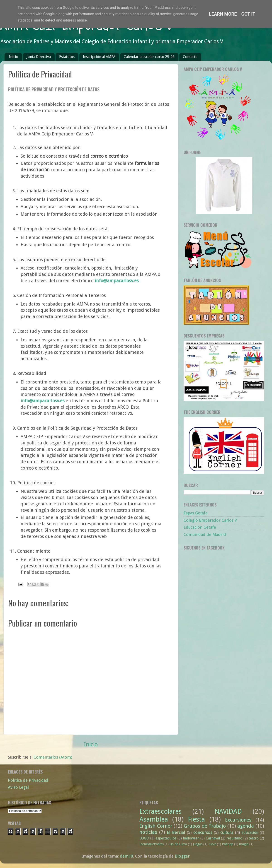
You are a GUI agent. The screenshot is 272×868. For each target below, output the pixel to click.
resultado (234, 838)
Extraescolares (160, 811)
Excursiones (238, 820)
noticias (148, 832)
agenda (246, 826)
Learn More (223, 14)
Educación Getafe (200, 527)
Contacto (190, 57)
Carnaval (213, 838)
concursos (203, 832)
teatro (254, 838)
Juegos (198, 844)
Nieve (212, 844)
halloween (191, 838)
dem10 (126, 856)
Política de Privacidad (28, 780)
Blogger (182, 856)
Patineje (228, 844)
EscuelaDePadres (152, 844)
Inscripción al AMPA (99, 57)
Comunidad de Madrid (205, 534)
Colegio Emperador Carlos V (210, 520)
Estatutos (67, 57)
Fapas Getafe (196, 513)
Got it (248, 14)
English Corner (156, 826)
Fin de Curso (178, 844)
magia (244, 844)
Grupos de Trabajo (205, 826)
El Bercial (176, 832)
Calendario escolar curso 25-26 (149, 57)
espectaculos (166, 838)
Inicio (14, 57)
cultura (227, 832)
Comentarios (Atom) (53, 757)
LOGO (144, 838)
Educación (250, 833)
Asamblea (154, 819)
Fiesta (196, 819)
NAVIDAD (228, 811)
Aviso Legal (18, 787)
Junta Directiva (39, 57)
